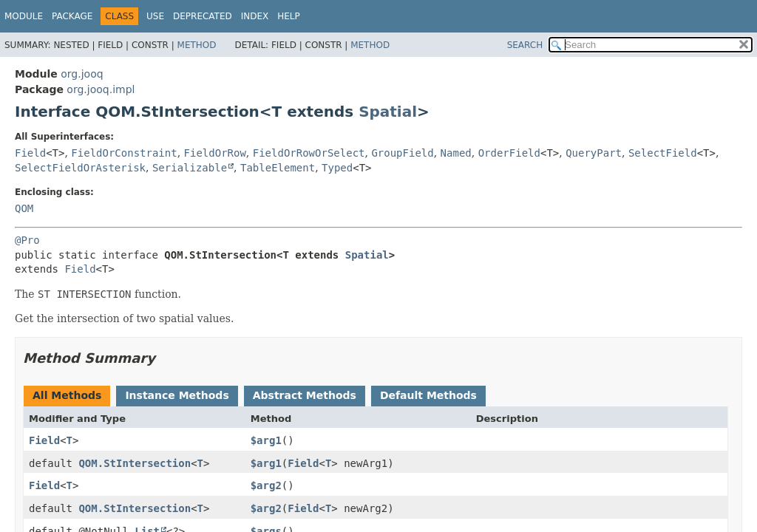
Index (255, 16)
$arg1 (266, 440)
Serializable (190, 168)
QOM (24, 208)
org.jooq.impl (101, 89)
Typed (337, 168)
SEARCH (525, 45)
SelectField (663, 153)
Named (456, 153)
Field (30, 153)
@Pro (27, 240)
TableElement (278, 168)
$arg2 (266, 485)
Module (24, 16)
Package (72, 16)
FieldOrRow (215, 153)
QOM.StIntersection (135, 463)
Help (289, 16)
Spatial (388, 112)
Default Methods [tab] (428, 395)
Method (197, 45)
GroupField (402, 153)
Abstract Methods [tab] (305, 395)
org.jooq (82, 74)
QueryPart (594, 153)
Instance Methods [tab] (177, 395)
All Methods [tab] (67, 395)
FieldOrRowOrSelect (309, 153)
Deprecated (203, 16)
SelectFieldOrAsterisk (80, 168)
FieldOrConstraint (124, 153)
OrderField (509, 153)
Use (155, 16)
